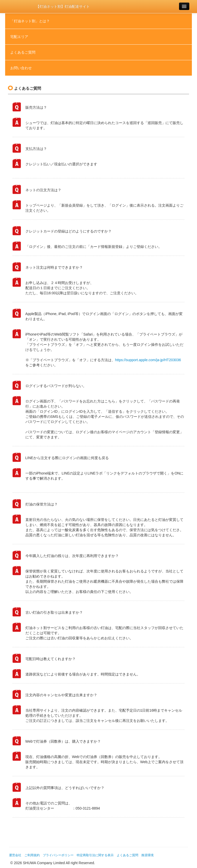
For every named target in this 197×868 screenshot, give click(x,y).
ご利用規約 (32, 855)
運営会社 (15, 855)
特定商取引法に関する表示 (95, 855)
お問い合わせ (21, 68)
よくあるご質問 (23, 52)
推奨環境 (147, 855)
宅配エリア (19, 37)
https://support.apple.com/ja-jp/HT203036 (148, 360)
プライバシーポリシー (58, 855)
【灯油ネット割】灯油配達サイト (63, 6)
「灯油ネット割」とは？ (30, 21)
